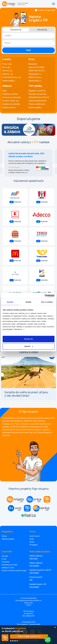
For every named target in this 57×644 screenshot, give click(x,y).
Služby (32, 542)
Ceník (32, 539)
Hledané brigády (8, 539)
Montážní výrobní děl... (38, 94)
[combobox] (28, 36)
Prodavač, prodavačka (12, 97)
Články (4, 536)
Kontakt (5, 556)
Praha (7, 64)
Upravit (29, 346)
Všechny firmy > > (35, 81)
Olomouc (8, 74)
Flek (31, 580)
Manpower (33, 64)
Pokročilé (42, 30)
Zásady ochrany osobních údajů (14, 571)
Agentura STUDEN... (37, 67)
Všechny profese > (9, 107)
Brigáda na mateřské (11, 104)
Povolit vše (28, 339)
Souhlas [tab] (10, 302)
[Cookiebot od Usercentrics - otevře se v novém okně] (45, 296)
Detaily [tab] (29, 302)
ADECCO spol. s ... (36, 77)
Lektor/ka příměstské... (38, 101)
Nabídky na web (8, 568)
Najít (28, 50)
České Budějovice (12, 77)
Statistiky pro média (10, 565)
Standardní (16, 30)
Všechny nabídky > (35, 107)
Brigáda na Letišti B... (38, 91)
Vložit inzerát (35, 536)
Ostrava (8, 71)
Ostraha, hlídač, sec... (11, 101)
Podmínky (6, 562)
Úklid (4, 91)
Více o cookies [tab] (47, 302)
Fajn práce (33, 559)
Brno (7, 67)
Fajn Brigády (34, 566)
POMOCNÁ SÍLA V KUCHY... (39, 97)
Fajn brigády (34, 573)
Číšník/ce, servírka (10, 94)
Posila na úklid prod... (37, 104)
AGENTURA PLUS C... (37, 71)
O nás (4, 559)
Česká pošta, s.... (35, 74)
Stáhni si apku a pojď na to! (29, 636)
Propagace (34, 545)
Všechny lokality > (9, 81)
